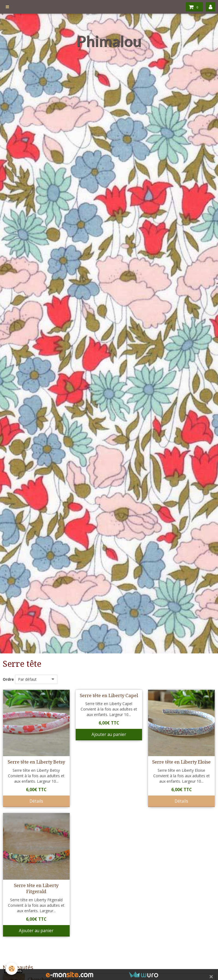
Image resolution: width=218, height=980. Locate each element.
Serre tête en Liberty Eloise (181, 762)
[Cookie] (12, 969)
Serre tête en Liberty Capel (109, 696)
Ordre (8, 679)
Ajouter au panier (109, 734)
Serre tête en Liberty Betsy (36, 762)
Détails (36, 801)
